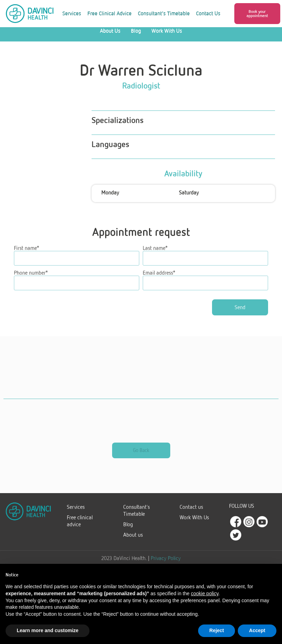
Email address (159, 278)
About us (133, 540)
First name (26, 255)
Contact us (191, 512)
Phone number (31, 278)
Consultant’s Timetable (164, 13)
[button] (257, 14)
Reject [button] (217, 630)
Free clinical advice (80, 526)
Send (241, 312)
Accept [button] (257, 630)
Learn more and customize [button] (48, 630)
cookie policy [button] (205, 593)
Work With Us (167, 37)
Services (72, 13)
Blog (136, 37)
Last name (155, 255)
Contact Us (208, 13)
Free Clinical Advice (109, 13)
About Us (110, 37)
